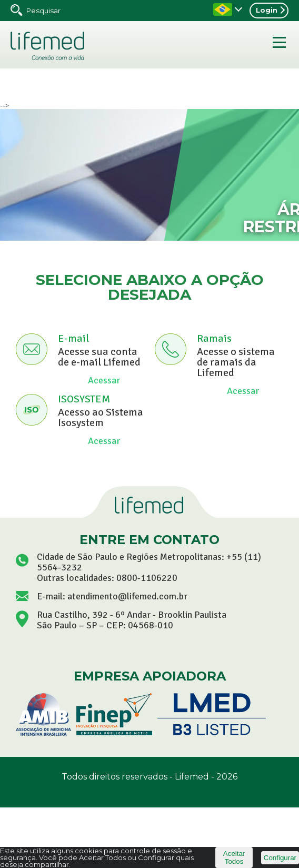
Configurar (280, 858)
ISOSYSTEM (84, 399)
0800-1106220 (147, 578)
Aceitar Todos (234, 857)
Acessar (104, 380)
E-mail (73, 338)
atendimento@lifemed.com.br (127, 596)
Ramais (214, 338)
